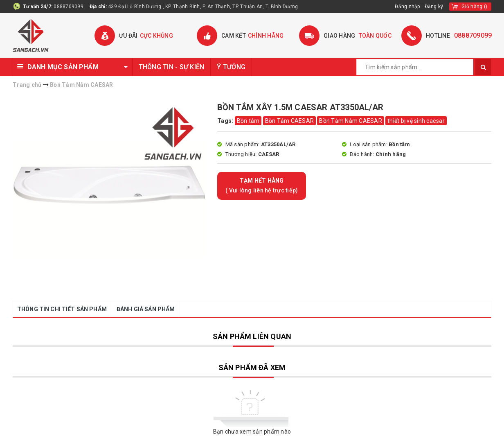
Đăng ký (434, 7)
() (474, 7)
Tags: (226, 121)
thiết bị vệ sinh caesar (416, 121)
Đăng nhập (408, 7)
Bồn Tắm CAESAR (290, 121)
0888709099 (69, 7)
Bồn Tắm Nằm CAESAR (351, 121)
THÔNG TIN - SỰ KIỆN (172, 67)
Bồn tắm (248, 121)
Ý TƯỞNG (231, 67)
